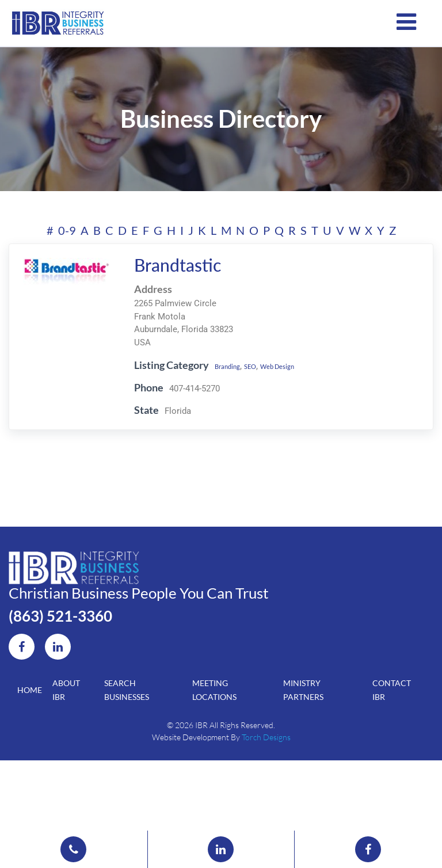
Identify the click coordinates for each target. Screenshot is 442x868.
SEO (257, 391)
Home (30, 755)
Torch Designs (266, 807)
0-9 (67, 256)
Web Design (294, 391)
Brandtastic (171, 291)
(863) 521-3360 (81, 668)
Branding (226, 391)
